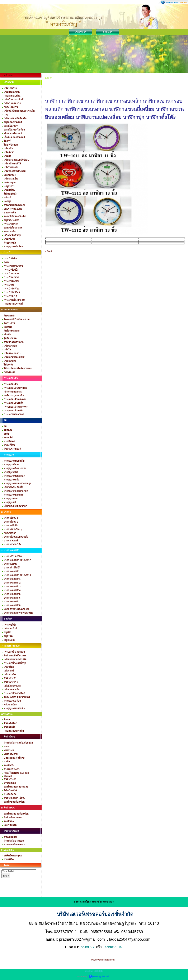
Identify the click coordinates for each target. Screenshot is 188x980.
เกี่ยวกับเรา (81, 32)
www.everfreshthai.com (103, 960)
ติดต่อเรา (108, 32)
